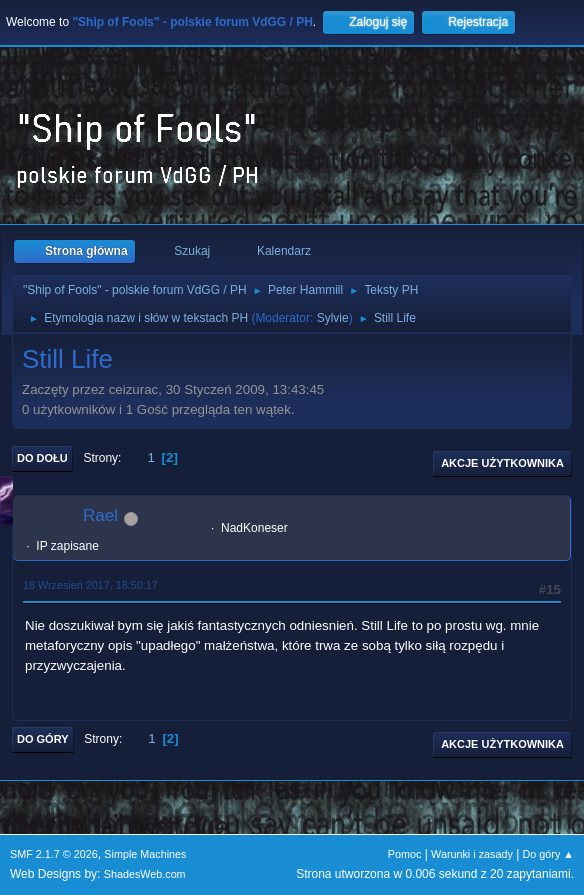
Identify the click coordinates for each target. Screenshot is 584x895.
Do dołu (42, 458)
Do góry (43, 739)
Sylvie (333, 318)
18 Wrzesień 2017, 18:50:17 (90, 585)
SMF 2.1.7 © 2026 (54, 854)
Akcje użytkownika (502, 463)
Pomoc (405, 854)
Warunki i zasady (472, 854)
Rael (100, 515)
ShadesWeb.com (145, 874)
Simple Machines (145, 854)
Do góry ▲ (548, 854)
